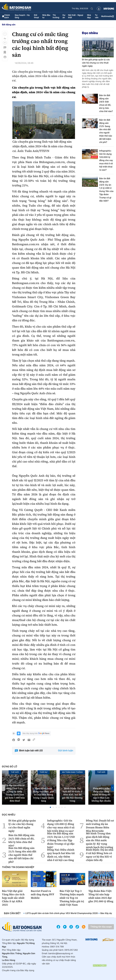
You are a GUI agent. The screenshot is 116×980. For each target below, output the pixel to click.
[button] (5, 34)
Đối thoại (36, 16)
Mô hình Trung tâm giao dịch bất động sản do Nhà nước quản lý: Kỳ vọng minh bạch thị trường (100, 840)
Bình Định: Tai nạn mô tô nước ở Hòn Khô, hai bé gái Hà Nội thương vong (72, 795)
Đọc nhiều (90, 33)
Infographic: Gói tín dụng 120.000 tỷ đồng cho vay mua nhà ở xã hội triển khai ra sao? (106, 160)
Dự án (64, 16)
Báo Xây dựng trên (36, 734)
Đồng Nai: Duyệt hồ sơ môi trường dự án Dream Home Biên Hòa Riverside (100, 826)
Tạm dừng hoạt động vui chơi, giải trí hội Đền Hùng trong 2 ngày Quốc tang (44, 795)
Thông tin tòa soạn (101, 927)
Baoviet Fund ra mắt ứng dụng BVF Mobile (43, 894)
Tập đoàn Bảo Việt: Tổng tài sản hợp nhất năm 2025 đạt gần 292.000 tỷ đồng (101, 896)
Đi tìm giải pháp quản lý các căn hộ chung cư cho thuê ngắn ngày (96, 63)
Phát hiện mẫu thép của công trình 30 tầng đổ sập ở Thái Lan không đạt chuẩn (101, 795)
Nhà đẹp (89, 16)
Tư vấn (97, 16)
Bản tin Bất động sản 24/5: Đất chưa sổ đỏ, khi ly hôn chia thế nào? (106, 103)
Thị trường (56, 16)
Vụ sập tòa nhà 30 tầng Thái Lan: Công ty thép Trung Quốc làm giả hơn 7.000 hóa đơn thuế (15, 793)
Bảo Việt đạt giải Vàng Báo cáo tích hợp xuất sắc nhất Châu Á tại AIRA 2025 (13, 898)
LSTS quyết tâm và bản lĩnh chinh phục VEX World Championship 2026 (62, 913)
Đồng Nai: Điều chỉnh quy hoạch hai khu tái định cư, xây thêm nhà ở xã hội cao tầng (61, 855)
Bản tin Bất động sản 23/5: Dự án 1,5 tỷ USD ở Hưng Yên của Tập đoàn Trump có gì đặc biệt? (106, 190)
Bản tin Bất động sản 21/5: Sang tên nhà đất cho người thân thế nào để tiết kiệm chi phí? (106, 131)
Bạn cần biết (12, 913)
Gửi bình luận (66, 751)
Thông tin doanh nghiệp (18, 867)
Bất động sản (9, 25)
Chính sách (7, 16)
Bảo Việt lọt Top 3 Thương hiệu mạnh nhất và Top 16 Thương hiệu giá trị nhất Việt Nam (72, 898)
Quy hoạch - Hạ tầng (22, 16)
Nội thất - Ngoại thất (76, 16)
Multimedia (107, 16)
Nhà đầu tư (46, 16)
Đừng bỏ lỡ (10, 767)
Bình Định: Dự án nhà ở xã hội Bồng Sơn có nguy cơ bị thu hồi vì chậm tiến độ (100, 855)
